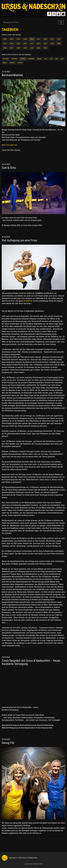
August (39, 59)
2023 (25, 39)
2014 (25, 44)
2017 (5, 44)
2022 (32, 39)
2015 (18, 44)
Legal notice (28, 864)
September (31, 59)
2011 (45, 44)
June (51, 59)
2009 (59, 44)
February (12, 63)
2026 (5, 39)
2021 (39, 39)
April (62, 59)
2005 (25, 48)
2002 (45, 48)
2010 (52, 44)
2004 (32, 48)
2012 (39, 44)
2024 (18, 39)
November (15, 59)
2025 (12, 39)
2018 (59, 39)
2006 (18, 48)
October (23, 59)
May (57, 59)
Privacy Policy (38, 864)
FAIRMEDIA (28, 301)
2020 (45, 39)
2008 (5, 48)
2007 (12, 48)
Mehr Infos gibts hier (10, 145)
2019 (52, 39)
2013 (32, 44)
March (5, 63)
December (6, 59)
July (45, 59)
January (20, 63)
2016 (12, 44)
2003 (39, 48)
